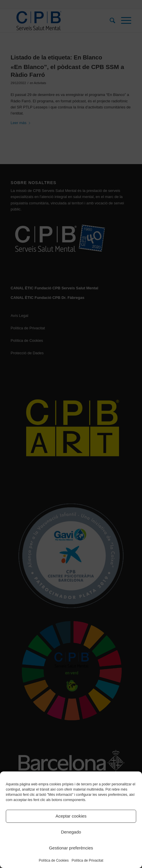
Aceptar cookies (71, 816)
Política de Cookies (54, 860)
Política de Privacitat (87, 860)
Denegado (71, 832)
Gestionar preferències (71, 848)
